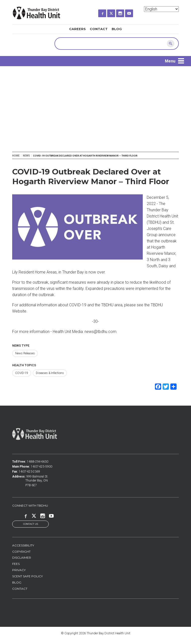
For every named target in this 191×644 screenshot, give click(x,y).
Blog (117, 29)
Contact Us (31, 524)
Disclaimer (22, 558)
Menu (170, 61)
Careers (77, 29)
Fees (16, 564)
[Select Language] (161, 9)
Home (16, 156)
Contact (99, 29)
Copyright (21, 552)
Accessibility (23, 545)
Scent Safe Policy (27, 576)
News (26, 156)
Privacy (19, 570)
